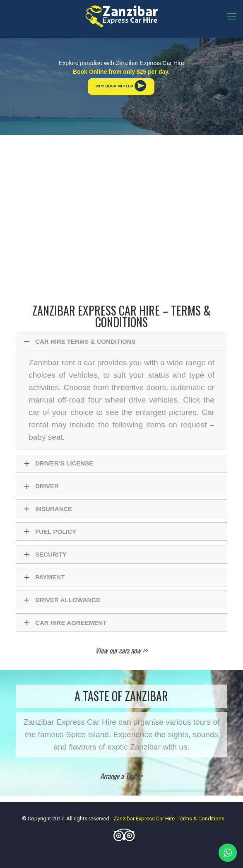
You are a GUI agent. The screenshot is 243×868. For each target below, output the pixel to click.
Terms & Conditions (201, 819)
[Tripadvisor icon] (122, 839)
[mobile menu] (232, 17)
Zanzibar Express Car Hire (144, 819)
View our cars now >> (121, 650)
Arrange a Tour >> (121, 776)
